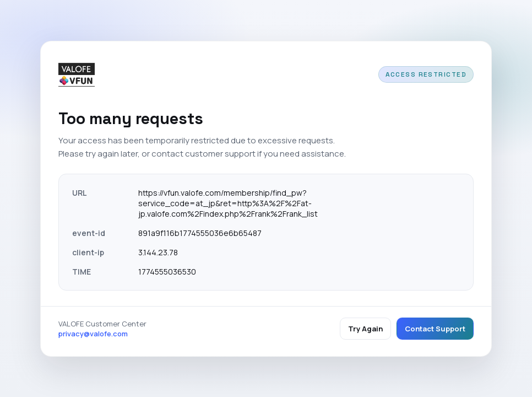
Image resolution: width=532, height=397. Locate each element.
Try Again (365, 329)
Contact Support (435, 329)
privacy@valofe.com (93, 334)
